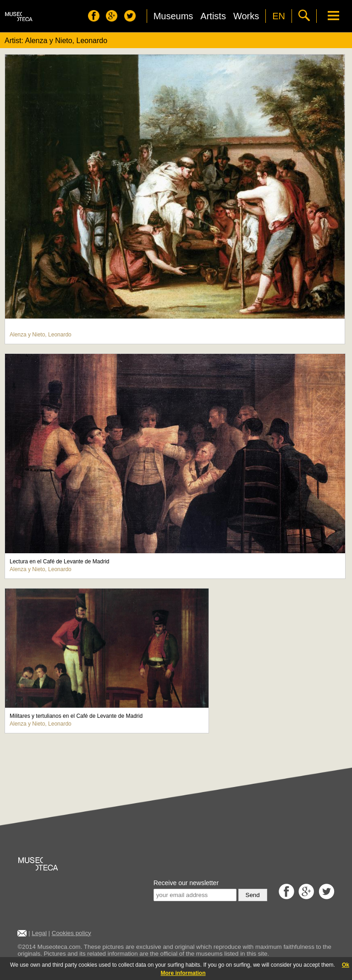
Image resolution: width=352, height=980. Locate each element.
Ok (346, 965)
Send (253, 895)
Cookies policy (71, 933)
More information (183, 973)
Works (246, 16)
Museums (173, 16)
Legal (39, 933)
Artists (213, 16)
